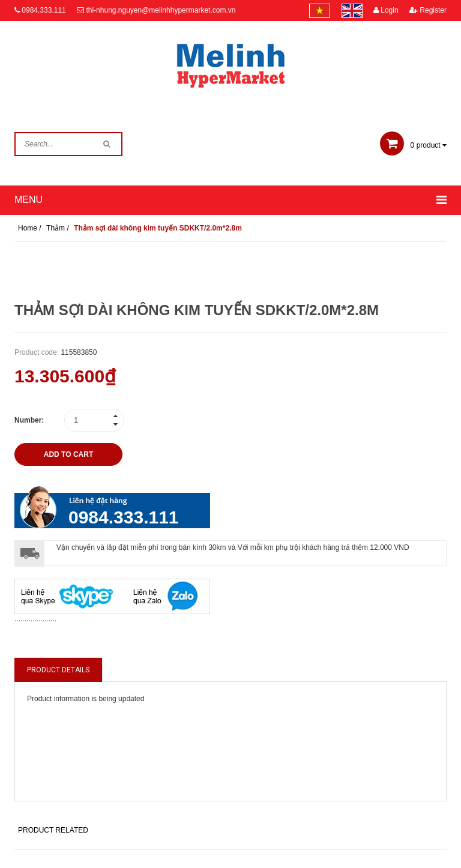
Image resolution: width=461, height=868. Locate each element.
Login (386, 10)
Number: (29, 420)
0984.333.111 (44, 10)
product (413, 145)
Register (428, 10)
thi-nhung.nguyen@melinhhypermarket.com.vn (161, 10)
